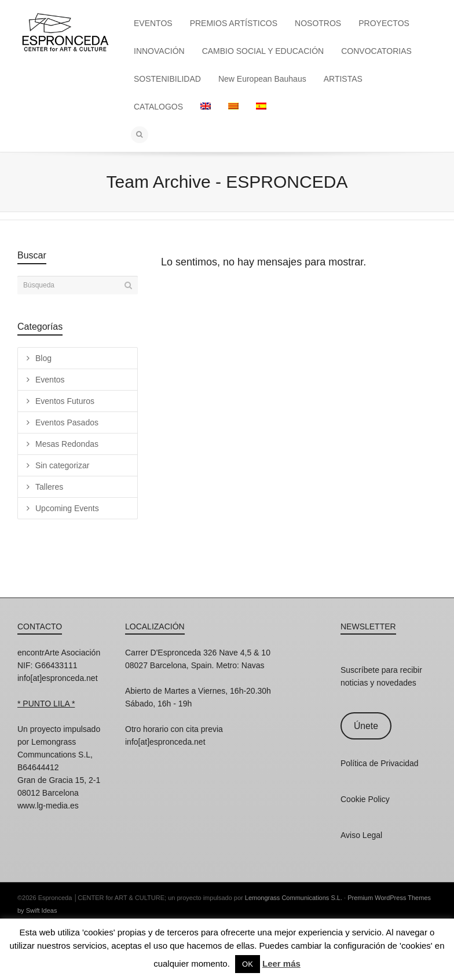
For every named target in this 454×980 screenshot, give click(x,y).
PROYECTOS (384, 23)
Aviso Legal (361, 835)
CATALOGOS (158, 107)
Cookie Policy (365, 799)
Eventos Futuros (65, 401)
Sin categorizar (62, 465)
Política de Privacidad (380, 763)
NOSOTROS (318, 23)
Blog (43, 358)
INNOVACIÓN (159, 51)
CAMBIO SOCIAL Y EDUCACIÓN (263, 51)
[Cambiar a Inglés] (206, 107)
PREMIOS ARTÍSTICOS (234, 23)
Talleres (49, 487)
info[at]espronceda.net (58, 678)
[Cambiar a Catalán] (233, 107)
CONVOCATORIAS (376, 51)
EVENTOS (153, 23)
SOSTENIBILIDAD (167, 79)
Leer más (281, 963)
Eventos (50, 380)
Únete (366, 726)
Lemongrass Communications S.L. (294, 898)
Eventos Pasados (67, 422)
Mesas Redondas (67, 444)
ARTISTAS (343, 79)
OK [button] (248, 964)
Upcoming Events (67, 508)
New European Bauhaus (262, 79)
